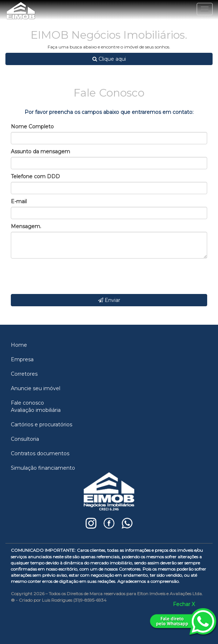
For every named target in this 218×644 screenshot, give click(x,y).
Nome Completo (32, 127)
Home (19, 345)
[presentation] (66, 276)
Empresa (22, 359)
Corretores (24, 374)
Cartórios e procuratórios (42, 425)
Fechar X (184, 604)
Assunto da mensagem (40, 152)
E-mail (19, 201)
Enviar (109, 300)
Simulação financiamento (43, 468)
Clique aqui (109, 59)
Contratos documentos (40, 453)
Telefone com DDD (35, 176)
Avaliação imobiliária (36, 410)
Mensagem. (26, 226)
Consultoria (25, 439)
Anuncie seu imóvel (36, 388)
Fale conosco (27, 403)
